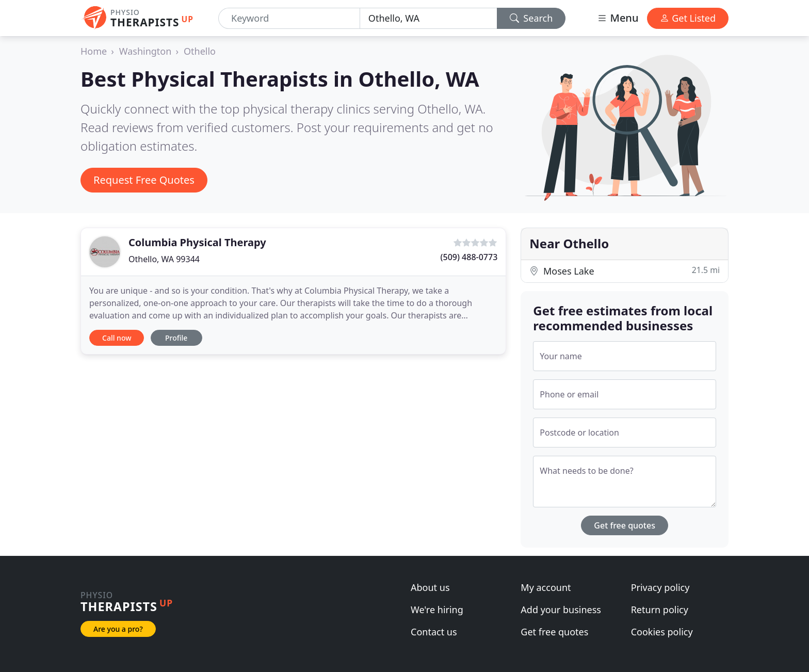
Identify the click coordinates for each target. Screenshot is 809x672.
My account (546, 587)
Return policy (660, 610)
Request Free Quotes (144, 180)
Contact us (434, 632)
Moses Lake (625, 271)
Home (94, 51)
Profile (176, 338)
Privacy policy (660, 587)
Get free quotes (625, 525)
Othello (200, 51)
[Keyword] (289, 18)
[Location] (428, 18)
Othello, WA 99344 (164, 259)
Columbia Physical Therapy (197, 242)
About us (430, 587)
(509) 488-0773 (469, 257)
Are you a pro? (118, 629)
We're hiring (437, 610)
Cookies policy (662, 632)
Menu (618, 18)
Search (531, 18)
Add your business (561, 610)
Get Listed (688, 18)
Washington (145, 51)
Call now (117, 338)
